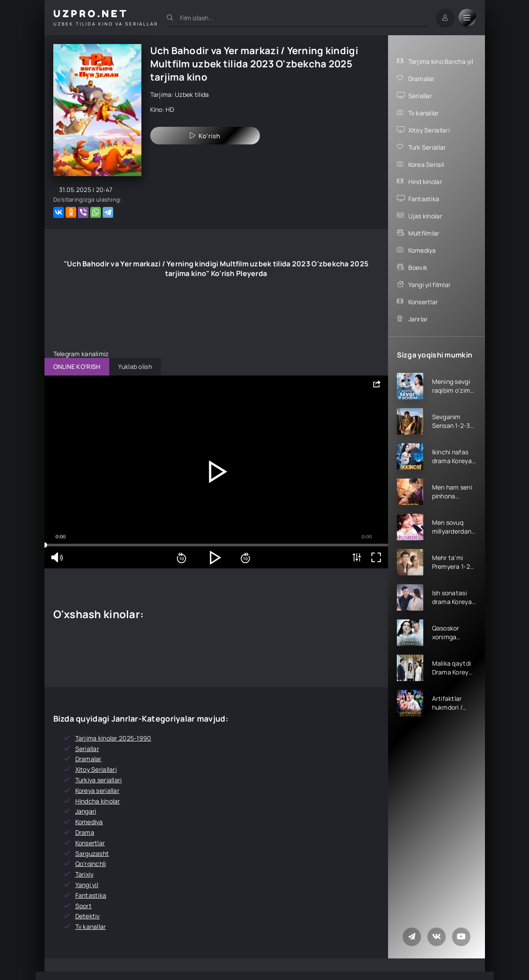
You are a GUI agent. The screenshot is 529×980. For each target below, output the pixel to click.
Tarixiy (85, 874)
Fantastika (424, 199)
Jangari (86, 811)
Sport (83, 906)
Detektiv (88, 916)
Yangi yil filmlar (430, 285)
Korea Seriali (426, 164)
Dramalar (422, 79)
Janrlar (418, 319)
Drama (85, 832)
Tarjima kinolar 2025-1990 (113, 738)
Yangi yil (87, 885)
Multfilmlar (424, 233)
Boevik (418, 267)
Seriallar (420, 96)
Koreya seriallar (97, 790)
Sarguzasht (92, 853)
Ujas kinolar (425, 216)
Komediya (422, 250)
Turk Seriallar (427, 147)
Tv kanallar (424, 113)
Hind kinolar (425, 182)
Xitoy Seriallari (429, 130)
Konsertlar (423, 302)
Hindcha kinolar (98, 801)
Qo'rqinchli (91, 864)
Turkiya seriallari (99, 780)
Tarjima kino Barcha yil (441, 61)
